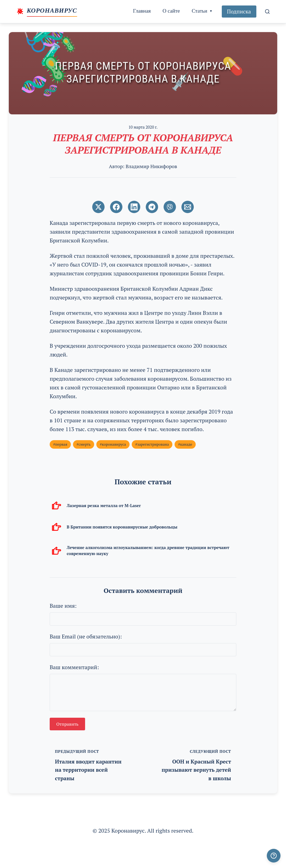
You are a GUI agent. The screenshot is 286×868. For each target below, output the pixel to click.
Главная (142, 11)
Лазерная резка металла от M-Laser (104, 505)
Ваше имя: (63, 606)
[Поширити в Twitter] (98, 207)
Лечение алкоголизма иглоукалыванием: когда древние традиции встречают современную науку (148, 550)
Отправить (67, 724)
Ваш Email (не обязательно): (86, 636)
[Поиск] (267, 11)
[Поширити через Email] (188, 207)
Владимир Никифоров (152, 166)
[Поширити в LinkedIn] (134, 207)
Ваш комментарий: (74, 667)
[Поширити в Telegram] (152, 207)
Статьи (199, 11)
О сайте (171, 11)
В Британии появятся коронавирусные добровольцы (122, 527)
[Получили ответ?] (274, 856)
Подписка (239, 11)
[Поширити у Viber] (170, 207)
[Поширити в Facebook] (116, 207)
